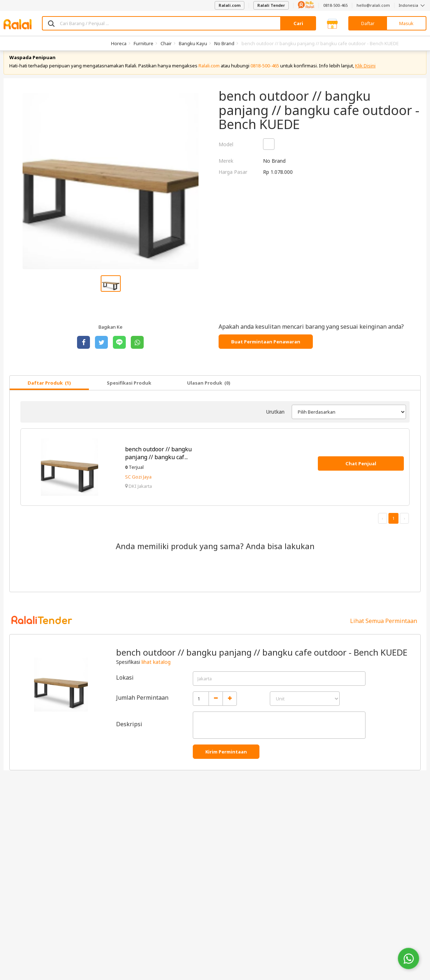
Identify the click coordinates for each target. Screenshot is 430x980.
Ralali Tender (271, 5)
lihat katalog (156, 672)
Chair (166, 43)
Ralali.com (230, 5)
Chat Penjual (361, 473)
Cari (298, 23)
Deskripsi (129, 734)
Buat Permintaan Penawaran (266, 351)
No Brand (224, 43)
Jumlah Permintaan (142, 707)
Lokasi (125, 687)
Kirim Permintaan (226, 761)
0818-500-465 (335, 5)
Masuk (406, 23)
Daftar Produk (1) (49, 393)
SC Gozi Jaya (138, 486)
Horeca (119, 43)
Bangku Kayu (193, 43)
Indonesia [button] (413, 5)
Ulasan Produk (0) (209, 393)
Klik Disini (365, 75)
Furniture (144, 43)
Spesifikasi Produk (129, 393)
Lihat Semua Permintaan (384, 631)
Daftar (368, 23)
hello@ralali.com (373, 5)
